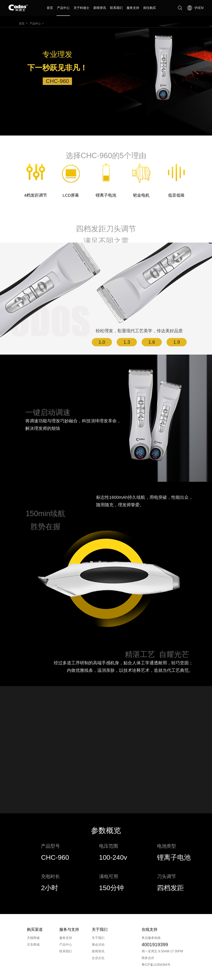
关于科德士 (81, 8)
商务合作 (148, 958)
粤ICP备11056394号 (156, 965)
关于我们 (98, 938)
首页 (50, 8)
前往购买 (150, 8)
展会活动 (98, 945)
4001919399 (155, 945)
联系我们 (116, 8)
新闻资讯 (100, 8)
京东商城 (33, 945)
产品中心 (63, 8)
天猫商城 (33, 938)
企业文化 (98, 958)
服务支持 (133, 8)
